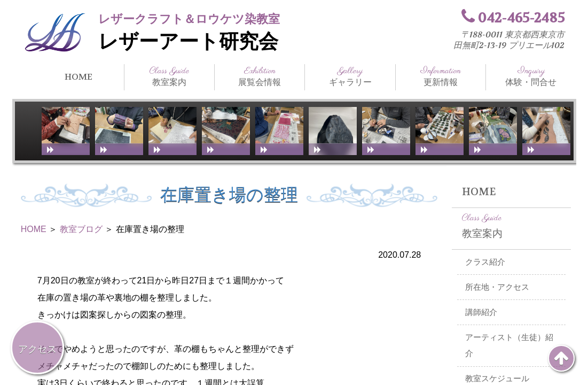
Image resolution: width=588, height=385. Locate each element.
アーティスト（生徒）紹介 (509, 346)
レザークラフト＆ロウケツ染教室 (189, 19)
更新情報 (441, 76)
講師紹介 (481, 312)
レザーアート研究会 (188, 42)
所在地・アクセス (497, 287)
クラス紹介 (485, 262)
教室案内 (169, 76)
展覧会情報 (260, 76)
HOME (79, 77)
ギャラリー (350, 76)
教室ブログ (81, 229)
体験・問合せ (531, 76)
